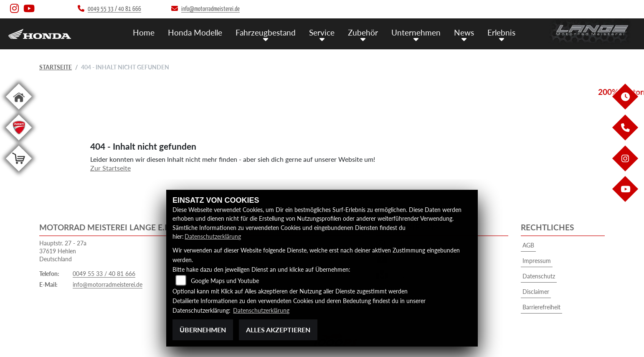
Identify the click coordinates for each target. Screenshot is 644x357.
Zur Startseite (110, 168)
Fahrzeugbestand (266, 32)
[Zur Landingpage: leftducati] (19, 142)
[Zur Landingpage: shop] (19, 173)
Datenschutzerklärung (213, 236)
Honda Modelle (195, 32)
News (464, 32)
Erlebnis (501, 32)
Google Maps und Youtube (225, 281)
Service (322, 32)
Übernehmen (203, 330)
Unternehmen (416, 32)
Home (144, 32)
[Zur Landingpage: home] (19, 111)
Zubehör (363, 32)
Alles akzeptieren (278, 330)
